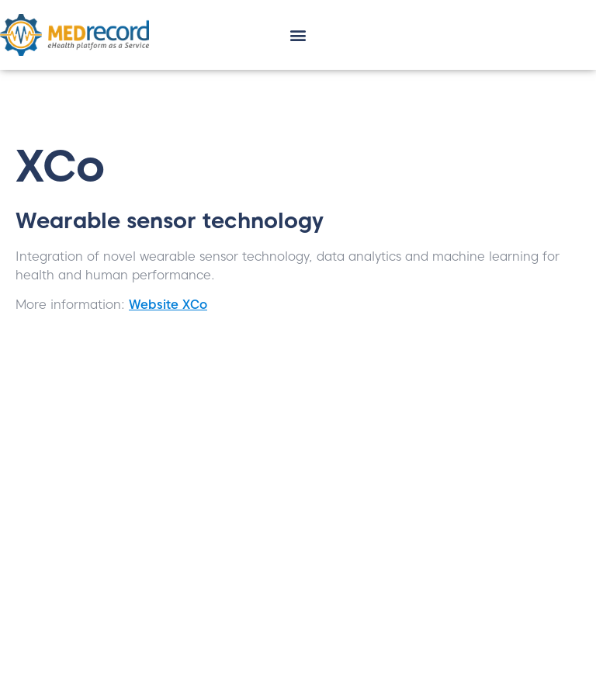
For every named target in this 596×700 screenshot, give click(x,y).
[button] (298, 35)
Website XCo (168, 305)
